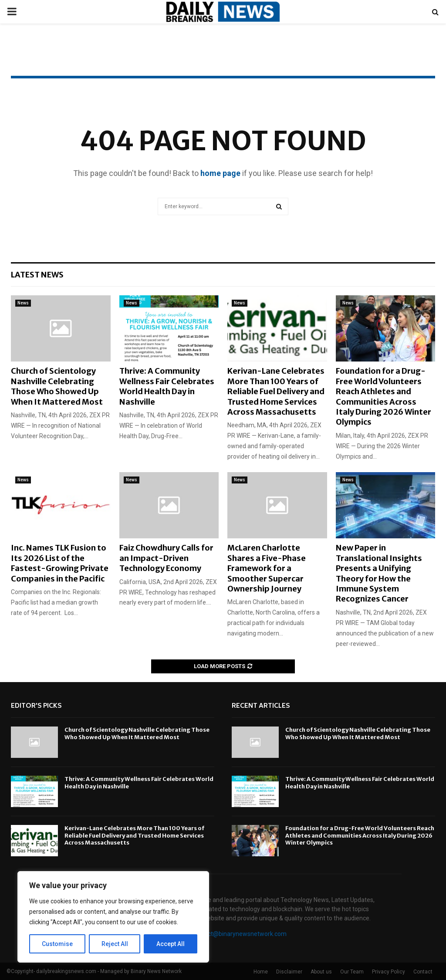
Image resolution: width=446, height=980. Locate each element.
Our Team (352, 972)
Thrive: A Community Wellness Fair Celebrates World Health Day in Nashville (167, 386)
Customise (57, 944)
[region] (113, 917)
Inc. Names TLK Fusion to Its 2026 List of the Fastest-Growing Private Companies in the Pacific (60, 563)
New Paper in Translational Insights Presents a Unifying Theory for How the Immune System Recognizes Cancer (379, 573)
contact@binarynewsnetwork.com (239, 934)
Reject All (115, 944)
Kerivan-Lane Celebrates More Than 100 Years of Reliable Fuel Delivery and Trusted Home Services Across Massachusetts (276, 391)
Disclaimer (289, 972)
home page (220, 173)
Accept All (171, 944)
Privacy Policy (389, 972)
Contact (423, 972)
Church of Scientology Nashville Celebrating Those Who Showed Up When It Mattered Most (57, 386)
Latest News (37, 275)
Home (261, 972)
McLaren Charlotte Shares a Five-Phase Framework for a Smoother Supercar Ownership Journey (267, 568)
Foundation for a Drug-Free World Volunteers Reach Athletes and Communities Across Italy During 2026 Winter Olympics (383, 396)
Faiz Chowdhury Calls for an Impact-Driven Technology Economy (166, 558)
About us (321, 972)
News (23, 303)
